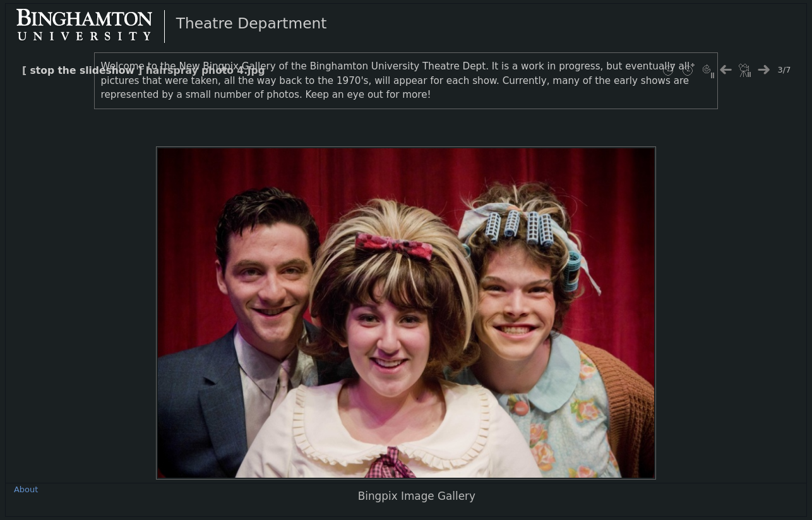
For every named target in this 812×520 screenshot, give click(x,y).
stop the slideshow (82, 71)
